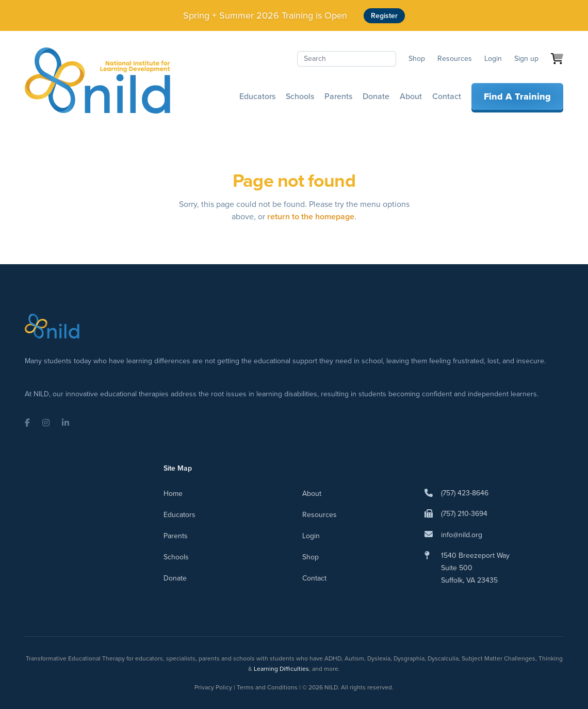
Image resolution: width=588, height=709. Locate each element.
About (411, 96)
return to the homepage (311, 216)
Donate (376, 96)
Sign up (526, 59)
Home (173, 494)
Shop (417, 59)
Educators (257, 96)
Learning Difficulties (281, 669)
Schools (300, 96)
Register (384, 16)
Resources (455, 59)
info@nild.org (462, 535)
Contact (447, 96)
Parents (338, 96)
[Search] (347, 59)
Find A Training (517, 96)
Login (493, 59)
